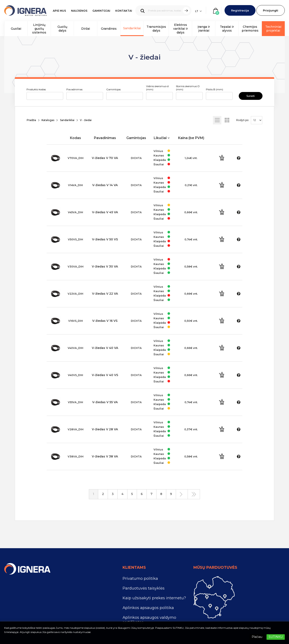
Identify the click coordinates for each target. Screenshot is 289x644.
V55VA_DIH (75, 402)
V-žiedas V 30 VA (105, 266)
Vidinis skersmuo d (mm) (157, 88)
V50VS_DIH (75, 239)
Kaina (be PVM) (191, 138)
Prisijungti (271, 10)
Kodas (75, 138)
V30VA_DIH (76, 267)
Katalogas (48, 120)
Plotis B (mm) (214, 89)
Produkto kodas (36, 89)
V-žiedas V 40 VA (105, 348)
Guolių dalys (62, 29)
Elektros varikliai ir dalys (181, 29)
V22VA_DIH (75, 294)
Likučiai (160, 138)
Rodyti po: (243, 120)
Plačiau (257, 637)
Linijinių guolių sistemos (39, 29)
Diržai (86, 29)
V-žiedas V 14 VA (105, 185)
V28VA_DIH (76, 429)
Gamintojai (101, 11)
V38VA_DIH (76, 457)
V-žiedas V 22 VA (105, 294)
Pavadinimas (74, 89)
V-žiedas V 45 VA (105, 212)
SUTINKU (276, 637)
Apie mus (59, 11)
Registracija (240, 10)
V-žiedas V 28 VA (105, 429)
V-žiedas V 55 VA (105, 402)
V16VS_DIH (76, 321)
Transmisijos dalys (156, 29)
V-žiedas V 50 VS (105, 239)
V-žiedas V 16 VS (105, 321)
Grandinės (109, 29)
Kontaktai (124, 11)
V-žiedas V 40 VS (105, 375)
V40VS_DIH (75, 375)
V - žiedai (86, 120)
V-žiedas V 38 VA (105, 456)
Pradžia (31, 120)
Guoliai (16, 29)
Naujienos (79, 11)
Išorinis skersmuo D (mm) (188, 88)
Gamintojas (113, 89)
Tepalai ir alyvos (227, 29)
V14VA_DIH (75, 185)
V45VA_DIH (75, 212)
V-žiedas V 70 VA (105, 158)
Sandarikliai (132, 28)
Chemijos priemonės (250, 29)
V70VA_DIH (76, 158)
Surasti (251, 96)
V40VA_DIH (75, 348)
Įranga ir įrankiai (204, 29)
